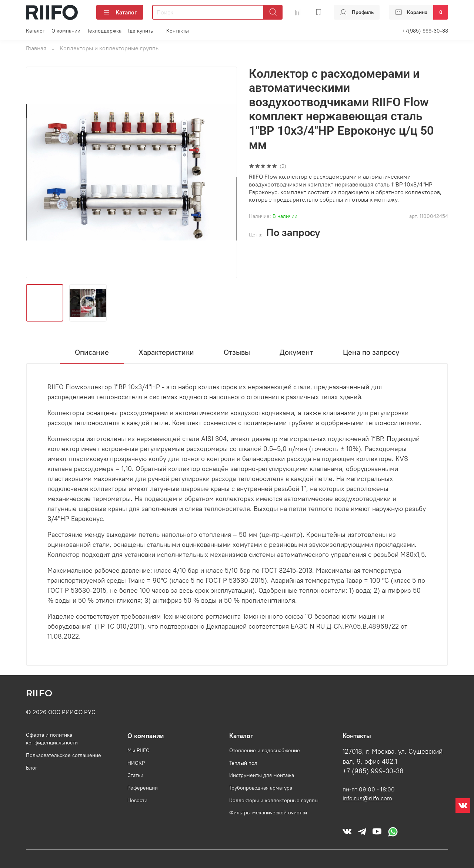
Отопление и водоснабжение (265, 750)
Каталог (120, 12)
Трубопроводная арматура (261, 788)
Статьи (135, 775)
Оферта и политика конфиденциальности (52, 739)
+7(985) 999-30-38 (425, 31)
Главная (36, 48)
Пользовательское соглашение (64, 755)
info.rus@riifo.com (367, 798)
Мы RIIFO (138, 750)
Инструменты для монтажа (262, 775)
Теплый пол (243, 763)
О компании (66, 31)
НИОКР (136, 763)
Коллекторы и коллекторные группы (110, 48)
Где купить (141, 31)
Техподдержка (104, 31)
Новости (137, 800)
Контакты (178, 31)
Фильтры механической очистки (268, 813)
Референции (143, 788)
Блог (32, 768)
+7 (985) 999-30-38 (373, 771)
